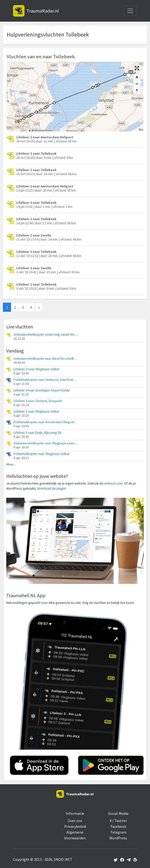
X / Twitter (118, 821)
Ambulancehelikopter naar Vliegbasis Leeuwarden (46, 443)
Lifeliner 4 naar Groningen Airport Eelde (42, 390)
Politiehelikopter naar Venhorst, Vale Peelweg (46, 380)
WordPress (118, 838)
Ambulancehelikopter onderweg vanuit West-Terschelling (46, 335)
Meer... (11, 464)
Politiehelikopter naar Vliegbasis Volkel (41, 454)
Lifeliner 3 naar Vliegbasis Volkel (36, 369)
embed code (113, 483)
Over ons (75, 821)
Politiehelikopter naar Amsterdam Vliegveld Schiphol (46, 422)
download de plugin (51, 488)
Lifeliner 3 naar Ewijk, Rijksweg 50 (37, 433)
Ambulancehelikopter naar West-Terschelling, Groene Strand (46, 359)
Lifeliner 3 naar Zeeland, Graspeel (38, 401)
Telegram (118, 832)
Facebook (118, 826)
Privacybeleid (75, 826)
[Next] (39, 307)
